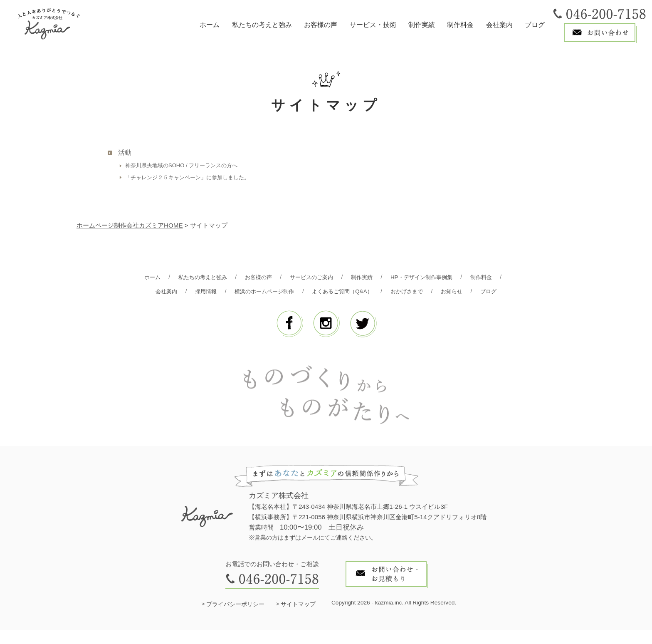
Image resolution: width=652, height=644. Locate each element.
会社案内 (499, 25)
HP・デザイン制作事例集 (453, 277)
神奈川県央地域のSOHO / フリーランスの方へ (181, 165)
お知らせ (308, 306)
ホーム (210, 25)
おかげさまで (469, 291)
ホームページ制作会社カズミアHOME (130, 225)
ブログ (535, 25)
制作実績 (422, 25)
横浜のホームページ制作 (311, 291)
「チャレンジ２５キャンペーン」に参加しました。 (187, 177)
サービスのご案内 (332, 277)
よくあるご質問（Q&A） (398, 291)
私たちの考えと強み (262, 25)
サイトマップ (298, 618)
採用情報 (246, 291)
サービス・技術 (373, 25)
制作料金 (460, 25)
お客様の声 (321, 25)
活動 (125, 152)
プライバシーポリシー (235, 618)
